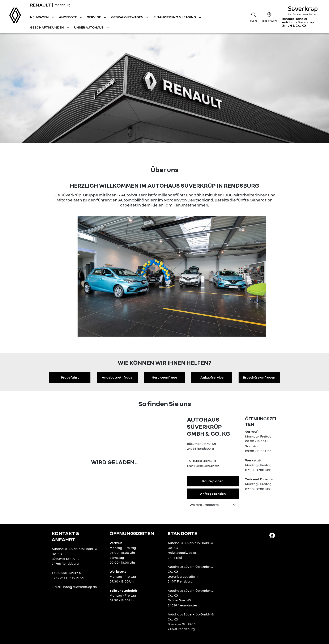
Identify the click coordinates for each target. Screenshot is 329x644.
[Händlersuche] (269, 17)
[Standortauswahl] (213, 505)
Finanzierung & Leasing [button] (175, 17)
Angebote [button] (68, 17)
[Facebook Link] (272, 535)
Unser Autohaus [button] (89, 27)
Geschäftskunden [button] (47, 27)
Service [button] (94, 17)
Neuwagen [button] (40, 17)
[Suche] (254, 17)
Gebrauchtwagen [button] (128, 17)
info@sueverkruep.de (80, 587)
